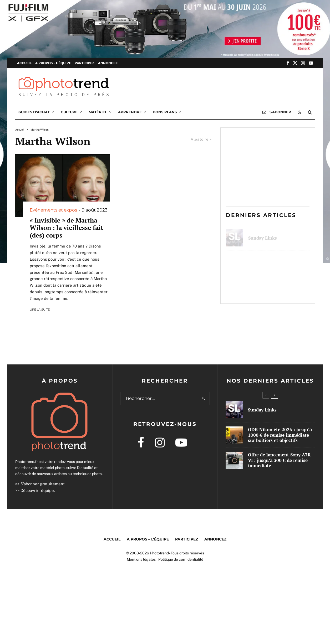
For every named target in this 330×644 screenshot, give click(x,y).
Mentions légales (141, 559)
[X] (295, 63)
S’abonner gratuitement (43, 484)
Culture (69, 112)
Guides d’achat (34, 112)
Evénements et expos (53, 210)
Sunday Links (263, 235)
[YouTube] (311, 63)
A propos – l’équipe (53, 63)
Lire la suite (40, 310)
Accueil (24, 63)
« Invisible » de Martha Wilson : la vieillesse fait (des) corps (67, 228)
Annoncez (108, 63)
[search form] (159, 398)
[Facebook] (288, 63)
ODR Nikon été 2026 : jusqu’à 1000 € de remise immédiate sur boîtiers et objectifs (276, 262)
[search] (204, 398)
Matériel (98, 112)
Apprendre (130, 112)
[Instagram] (303, 63)
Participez (85, 63)
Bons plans (165, 112)
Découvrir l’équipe (37, 490)
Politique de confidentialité (181, 559)
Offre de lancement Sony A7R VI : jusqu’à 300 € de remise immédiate (275, 290)
